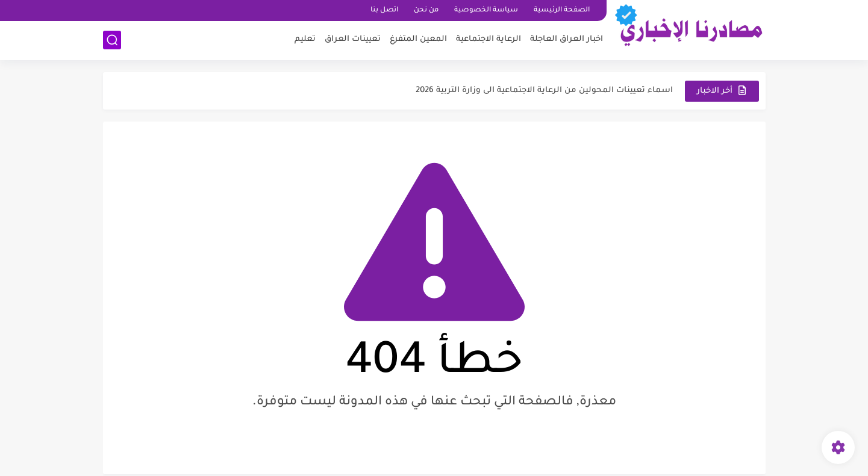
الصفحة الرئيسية (562, 11)
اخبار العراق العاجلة (567, 39)
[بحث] (112, 40)
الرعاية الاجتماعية (489, 39)
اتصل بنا (384, 11)
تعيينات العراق (353, 39)
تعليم (305, 39)
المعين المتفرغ (418, 39)
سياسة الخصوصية (486, 11)
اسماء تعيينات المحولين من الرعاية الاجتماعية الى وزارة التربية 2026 (544, 91)
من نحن (426, 11)
